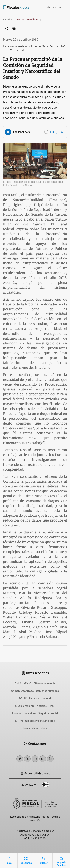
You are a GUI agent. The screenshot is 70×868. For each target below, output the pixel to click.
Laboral (46, 698)
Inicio (8, 19)
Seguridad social (48, 713)
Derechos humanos (47, 691)
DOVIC (23, 698)
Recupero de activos (24, 713)
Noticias (42, 706)
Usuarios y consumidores (40, 721)
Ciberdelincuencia (44, 683)
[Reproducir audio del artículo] (8, 132)
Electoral (34, 698)
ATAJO (27, 683)
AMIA (18, 683)
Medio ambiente (25, 706)
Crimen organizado (22, 691)
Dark (46, 785)
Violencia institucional (35, 728)
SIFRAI (19, 721)
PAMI (52, 706)
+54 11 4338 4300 (35, 838)
